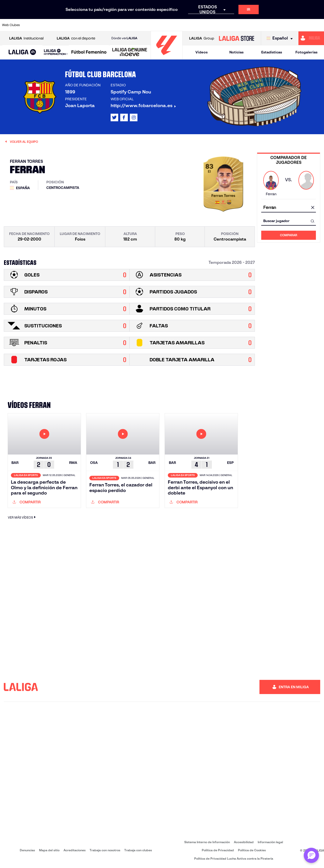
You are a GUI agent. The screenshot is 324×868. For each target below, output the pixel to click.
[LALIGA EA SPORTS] (22, 52)
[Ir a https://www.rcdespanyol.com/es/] (228, 25)
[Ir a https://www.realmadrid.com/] (258, 25)
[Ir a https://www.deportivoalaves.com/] (91, 25)
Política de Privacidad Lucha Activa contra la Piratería (234, 859)
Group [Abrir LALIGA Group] (202, 38)
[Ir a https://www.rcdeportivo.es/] (212, 25)
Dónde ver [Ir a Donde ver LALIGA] (124, 38)
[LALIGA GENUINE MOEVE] (130, 52)
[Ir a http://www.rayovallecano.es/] (197, 25)
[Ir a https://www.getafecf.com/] (137, 25)
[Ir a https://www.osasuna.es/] (61, 25)
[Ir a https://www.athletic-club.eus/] (31, 25)
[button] (22, 52)
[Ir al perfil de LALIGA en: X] (114, 117)
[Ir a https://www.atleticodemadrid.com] (46, 25)
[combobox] (289, 208)
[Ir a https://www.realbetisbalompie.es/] (242, 25)
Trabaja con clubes (138, 850)
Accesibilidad (244, 842)
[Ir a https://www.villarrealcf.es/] (318, 25)
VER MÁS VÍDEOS (22, 517)
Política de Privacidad (218, 850)
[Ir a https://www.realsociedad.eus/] (273, 25)
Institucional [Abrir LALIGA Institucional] (26, 38)
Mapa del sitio (49, 850)
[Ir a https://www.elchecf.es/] (107, 25)
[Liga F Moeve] (89, 52)
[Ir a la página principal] (167, 57)
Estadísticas (272, 52)
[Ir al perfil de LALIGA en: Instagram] (134, 117)
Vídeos (201, 52)
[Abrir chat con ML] (311, 855)
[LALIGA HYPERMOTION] (56, 52)
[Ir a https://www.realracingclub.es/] (182, 25)
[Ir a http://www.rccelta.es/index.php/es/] (76, 25)
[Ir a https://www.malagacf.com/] (167, 25)
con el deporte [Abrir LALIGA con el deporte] (76, 38)
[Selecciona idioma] (281, 38)
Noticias (236, 52)
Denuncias (27, 850)
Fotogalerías (306, 52)
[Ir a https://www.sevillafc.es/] (288, 25)
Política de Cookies (252, 850)
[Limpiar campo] (313, 208)
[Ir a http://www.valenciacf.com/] (303, 25)
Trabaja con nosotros (105, 850)
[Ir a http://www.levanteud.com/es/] (152, 25)
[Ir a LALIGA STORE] (236, 38)
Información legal (270, 842)
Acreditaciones (75, 850)
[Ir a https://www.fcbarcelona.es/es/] (122, 25)
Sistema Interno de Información (207, 842)
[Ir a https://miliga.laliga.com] (311, 38)
